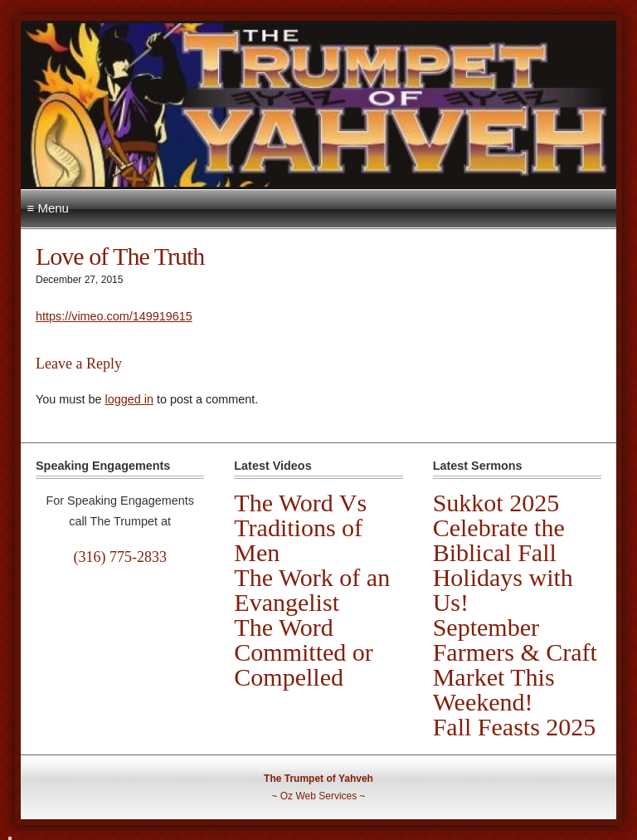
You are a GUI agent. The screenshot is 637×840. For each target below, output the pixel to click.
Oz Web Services (318, 796)
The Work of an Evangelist (312, 590)
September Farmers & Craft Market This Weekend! (515, 664)
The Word (284, 627)
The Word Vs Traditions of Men (300, 527)
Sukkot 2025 (496, 503)
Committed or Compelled (304, 664)
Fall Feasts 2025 (515, 727)
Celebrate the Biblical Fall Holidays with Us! (503, 565)
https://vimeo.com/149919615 (114, 316)
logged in (129, 399)
